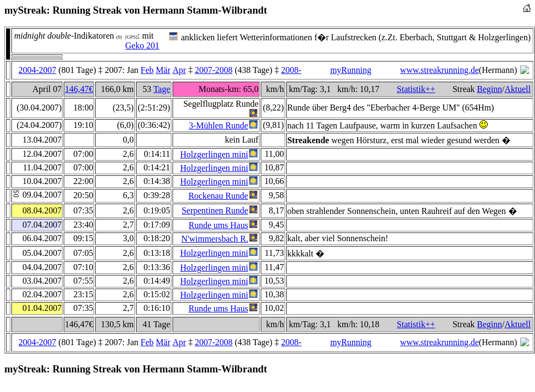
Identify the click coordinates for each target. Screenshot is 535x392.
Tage (162, 89)
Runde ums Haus (219, 225)
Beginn (489, 89)
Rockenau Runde (218, 196)
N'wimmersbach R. (215, 239)
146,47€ (79, 89)
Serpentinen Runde (215, 210)
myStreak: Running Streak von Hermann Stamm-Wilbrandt (136, 10)
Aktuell (518, 89)
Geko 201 (142, 45)
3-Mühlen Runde (219, 125)
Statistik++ (416, 89)
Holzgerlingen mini (214, 154)
